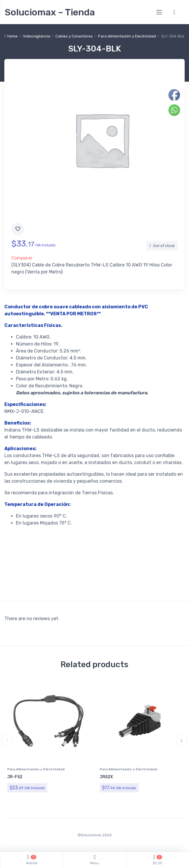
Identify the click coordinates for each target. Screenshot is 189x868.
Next (182, 741)
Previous (7, 741)
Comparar (22, 258)
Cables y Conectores (74, 36)
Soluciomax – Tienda (50, 12)
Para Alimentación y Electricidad (127, 36)
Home (12, 36)
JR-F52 (15, 777)
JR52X (106, 777)
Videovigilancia (37, 36)
